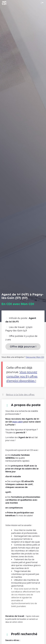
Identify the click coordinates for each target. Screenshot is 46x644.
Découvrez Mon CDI (35, 357)
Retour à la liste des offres (20, 395)
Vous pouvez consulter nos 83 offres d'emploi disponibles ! (22, 376)
